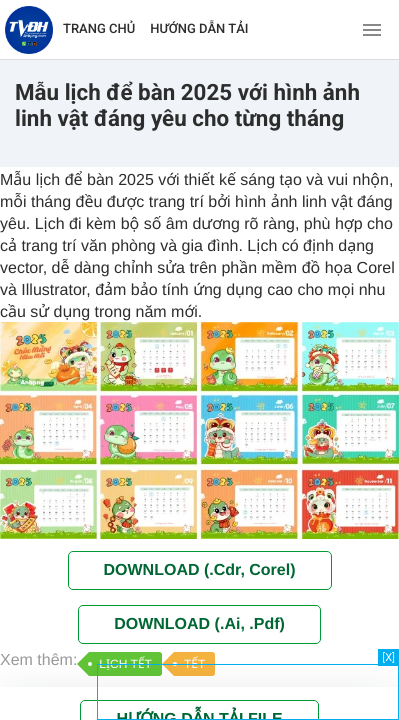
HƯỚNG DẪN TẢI (199, 29)
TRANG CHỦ (99, 29)
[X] (388, 657)
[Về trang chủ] (29, 30)
